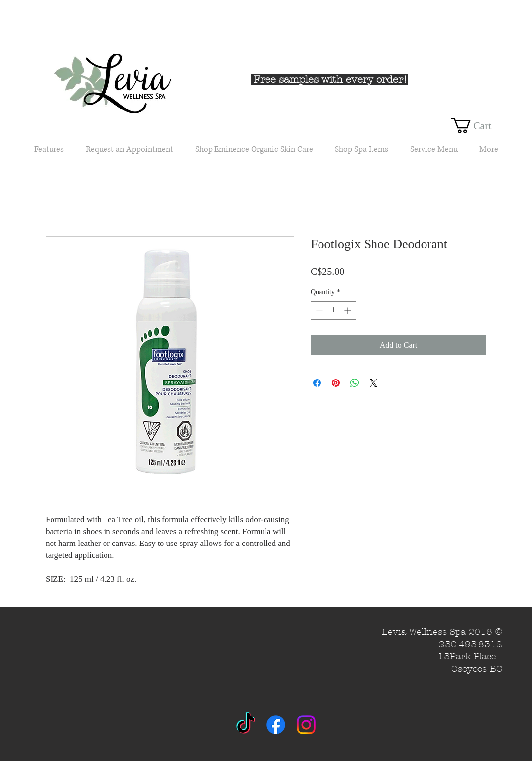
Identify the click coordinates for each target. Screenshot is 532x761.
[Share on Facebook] (317, 383)
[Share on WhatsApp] (355, 383)
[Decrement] (318, 310)
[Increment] (348, 310)
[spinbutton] (333, 310)
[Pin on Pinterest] (336, 383)
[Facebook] (276, 725)
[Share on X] (373, 383)
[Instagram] (306, 725)
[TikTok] (246, 725)
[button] (480, 126)
